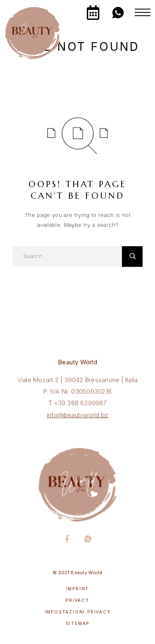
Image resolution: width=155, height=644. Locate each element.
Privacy (77, 600)
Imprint (78, 589)
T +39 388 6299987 (77, 403)
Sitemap (78, 623)
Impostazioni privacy (78, 612)
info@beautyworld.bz (77, 415)
